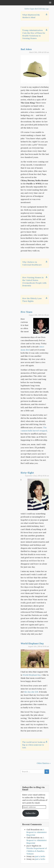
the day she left (31, 692)
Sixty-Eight (27, 473)
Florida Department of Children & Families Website (37, 851)
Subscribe (31, 813)
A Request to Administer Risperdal (37, 832)
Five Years (26, 312)
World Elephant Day (32, 643)
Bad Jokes (26, 49)
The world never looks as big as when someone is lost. (34, 745)
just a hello (40, 856)
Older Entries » (44, 763)
